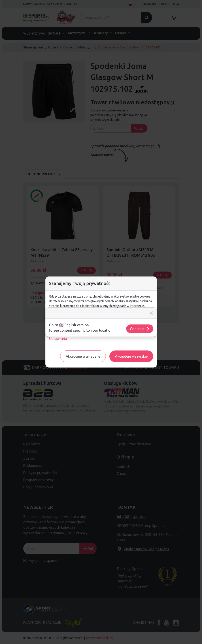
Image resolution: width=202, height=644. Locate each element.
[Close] (151, 313)
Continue (140, 329)
